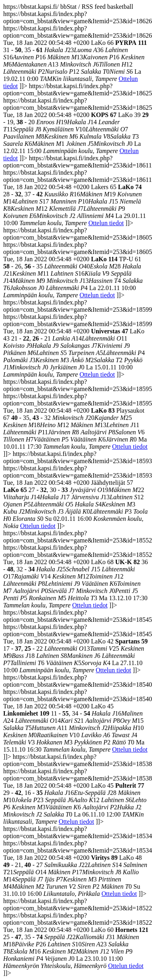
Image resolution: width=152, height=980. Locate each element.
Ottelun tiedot (106, 223)
